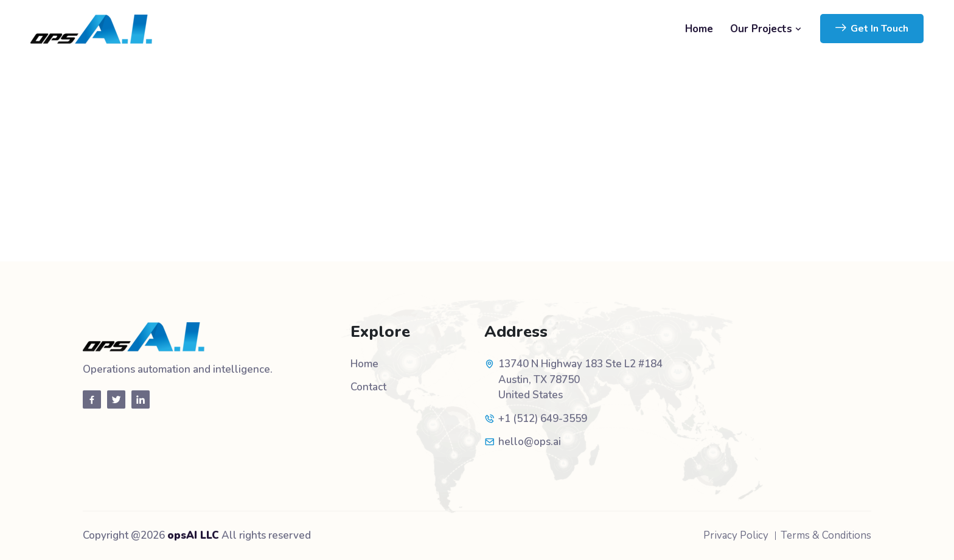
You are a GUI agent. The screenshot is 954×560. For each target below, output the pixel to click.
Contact (368, 387)
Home (699, 29)
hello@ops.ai (530, 442)
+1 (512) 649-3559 (543, 419)
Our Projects (766, 29)
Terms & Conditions (826, 535)
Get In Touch (872, 29)
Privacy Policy (736, 535)
